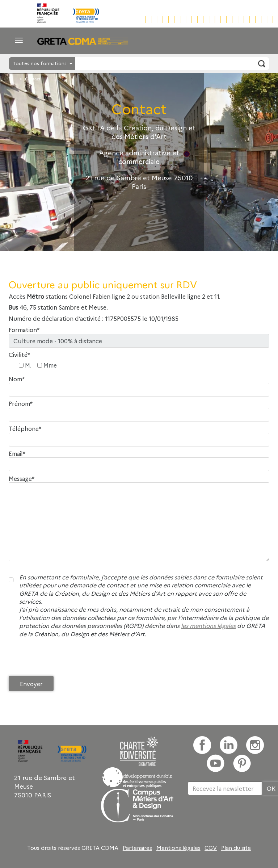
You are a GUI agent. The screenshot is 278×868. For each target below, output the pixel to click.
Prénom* (21, 404)
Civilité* (19, 355)
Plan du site (236, 848)
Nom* (17, 379)
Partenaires (137, 848)
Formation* (24, 330)
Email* (17, 454)
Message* (22, 479)
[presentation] (64, 659)
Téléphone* (25, 429)
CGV (211, 848)
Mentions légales (178, 848)
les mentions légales (208, 625)
